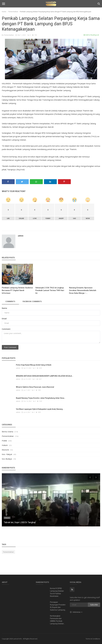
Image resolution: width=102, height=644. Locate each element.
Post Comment (10, 347)
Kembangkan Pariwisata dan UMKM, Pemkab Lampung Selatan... (57, 620)
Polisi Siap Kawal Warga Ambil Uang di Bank (34, 365)
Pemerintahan (13, 12)
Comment (6, 329)
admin (21, 236)
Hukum (5, 445)
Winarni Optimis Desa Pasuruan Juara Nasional (35, 387)
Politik (4, 441)
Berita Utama (7, 432)
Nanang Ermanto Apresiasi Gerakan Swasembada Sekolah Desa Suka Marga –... (83, 290)
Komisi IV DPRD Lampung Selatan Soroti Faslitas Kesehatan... (57, 592)
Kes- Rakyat (7, 454)
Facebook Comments (33, 301)
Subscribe (94, 605)
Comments (11, 301)
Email (4, 319)
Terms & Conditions (93, 639)
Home (4, 12)
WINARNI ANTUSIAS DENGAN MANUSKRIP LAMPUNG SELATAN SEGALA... (45, 376)
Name (4, 308)
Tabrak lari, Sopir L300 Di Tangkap (20, 522)
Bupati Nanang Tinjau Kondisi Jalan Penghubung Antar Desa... (41, 398)
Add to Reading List (91, 35)
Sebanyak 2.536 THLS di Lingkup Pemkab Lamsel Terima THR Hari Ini (50, 290)
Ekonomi (5, 450)
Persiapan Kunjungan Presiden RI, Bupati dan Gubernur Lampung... (58, 606)
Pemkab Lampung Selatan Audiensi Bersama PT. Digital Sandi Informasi (17, 290)
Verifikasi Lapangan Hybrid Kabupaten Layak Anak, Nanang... (40, 409)
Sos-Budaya (7, 459)
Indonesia (76, 612)
